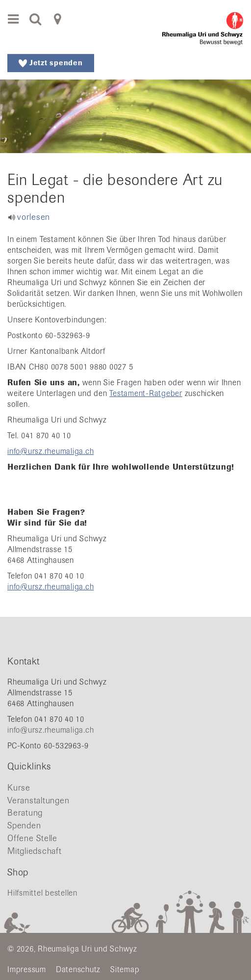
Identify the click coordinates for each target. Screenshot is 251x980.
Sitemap (125, 969)
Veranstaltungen (38, 800)
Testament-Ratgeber (146, 393)
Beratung (25, 813)
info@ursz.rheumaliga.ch (50, 451)
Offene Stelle (32, 838)
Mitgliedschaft (35, 851)
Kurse (19, 788)
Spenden (24, 825)
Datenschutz (78, 969)
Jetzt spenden (51, 63)
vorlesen (34, 217)
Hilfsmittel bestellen (42, 893)
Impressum (27, 969)
